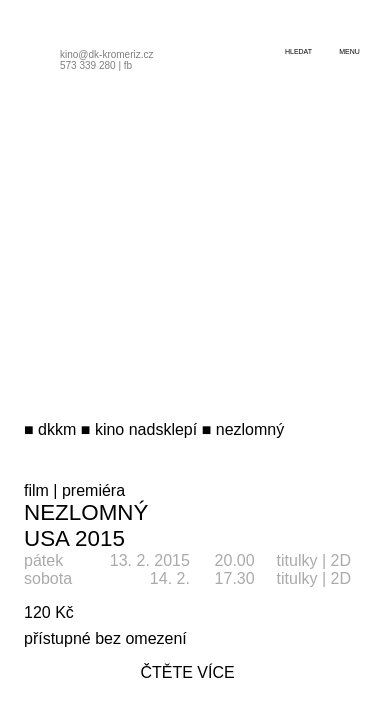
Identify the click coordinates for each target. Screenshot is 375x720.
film (36, 490)
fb (128, 65)
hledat (298, 51)
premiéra (93, 490)
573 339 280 (88, 65)
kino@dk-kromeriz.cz (107, 54)
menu (349, 51)
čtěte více (187, 672)
